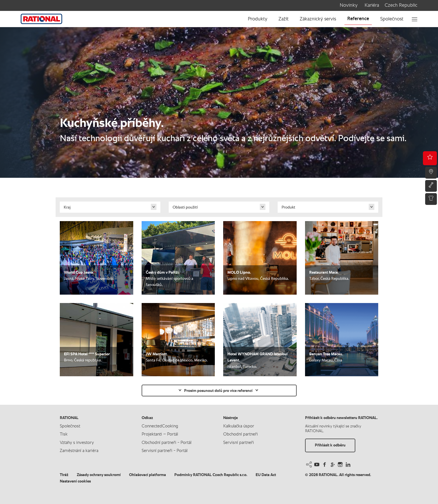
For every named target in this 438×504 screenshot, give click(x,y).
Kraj (67, 207)
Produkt (288, 207)
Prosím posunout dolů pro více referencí (218, 391)
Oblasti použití (185, 207)
